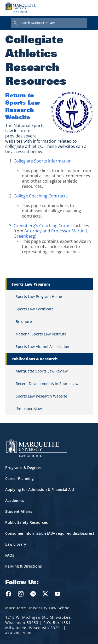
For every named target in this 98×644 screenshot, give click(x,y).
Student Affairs (19, 511)
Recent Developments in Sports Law (47, 384)
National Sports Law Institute (41, 334)
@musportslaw (29, 409)
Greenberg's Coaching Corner (43, 226)
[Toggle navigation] (87, 7)
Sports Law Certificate (35, 309)
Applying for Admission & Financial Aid (40, 489)
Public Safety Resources (27, 522)
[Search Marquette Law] (49, 23)
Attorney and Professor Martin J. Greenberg (51, 233)
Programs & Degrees (23, 468)
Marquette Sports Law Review (42, 371)
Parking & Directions (24, 566)
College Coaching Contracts (41, 196)
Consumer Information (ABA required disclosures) (50, 533)
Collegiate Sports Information (43, 161)
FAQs (10, 555)
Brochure (24, 321)
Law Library (16, 544)
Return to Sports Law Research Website (23, 106)
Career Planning (19, 479)
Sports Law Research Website (41, 396)
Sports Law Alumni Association (42, 347)
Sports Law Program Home (39, 296)
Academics (15, 500)
